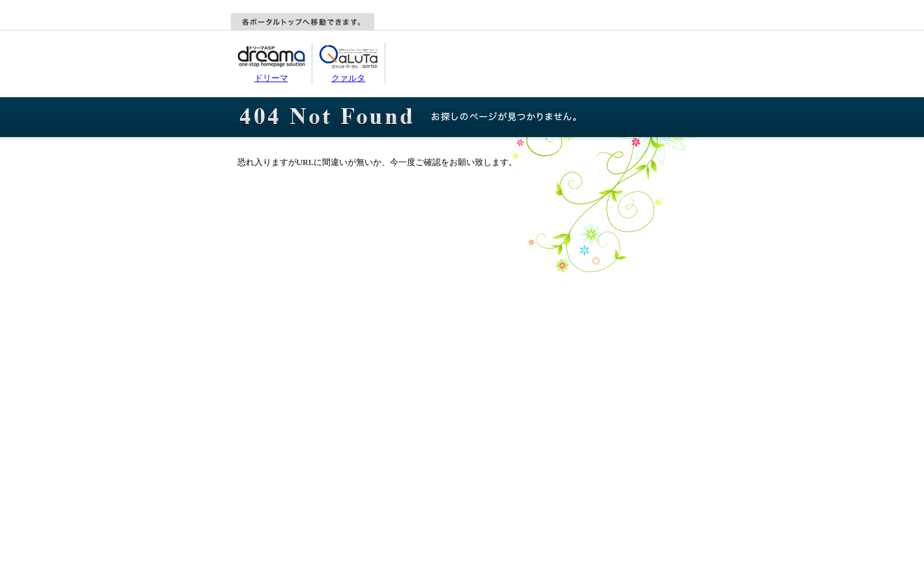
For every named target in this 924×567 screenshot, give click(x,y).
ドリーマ (271, 78)
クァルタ (348, 78)
